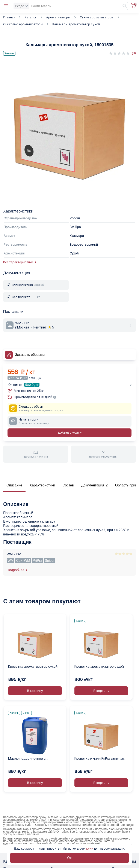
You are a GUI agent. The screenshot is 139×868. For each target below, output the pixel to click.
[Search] (70, 6)
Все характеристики (20, 262)
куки (90, 849)
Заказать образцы (30, 355)
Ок (69, 858)
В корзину (35, 691)
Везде (21, 6)
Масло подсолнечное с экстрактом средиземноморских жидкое (35, 759)
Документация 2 (94, 485)
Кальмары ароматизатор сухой (76, 24)
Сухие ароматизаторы (97, 17)
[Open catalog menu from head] (6, 6)
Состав (68, 485)
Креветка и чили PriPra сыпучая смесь (99, 759)
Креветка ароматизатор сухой (33, 667)
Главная (9, 17)
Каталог (30, 17)
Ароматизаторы (58, 17)
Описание (14, 485)
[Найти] (123, 6)
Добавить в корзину (70, 433)
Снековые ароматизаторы (23, 24)
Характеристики (42, 485)
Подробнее (16, 570)
